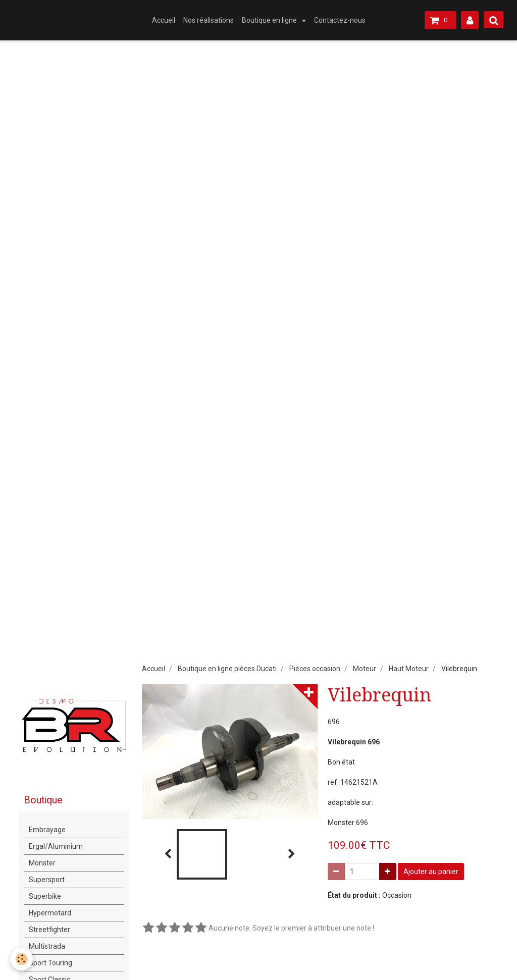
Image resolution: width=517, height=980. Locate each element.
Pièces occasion (315, 669)
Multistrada (47, 946)
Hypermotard (50, 913)
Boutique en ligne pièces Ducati (227, 669)
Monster (42, 863)
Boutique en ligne (270, 20)
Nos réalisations (209, 20)
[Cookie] (21, 959)
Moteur (365, 669)
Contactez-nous (340, 20)
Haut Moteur (409, 669)
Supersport (47, 880)
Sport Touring (50, 963)
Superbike (45, 896)
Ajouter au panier (431, 872)
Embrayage (47, 830)
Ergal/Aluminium (56, 846)
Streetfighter (49, 930)
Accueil (164, 20)
